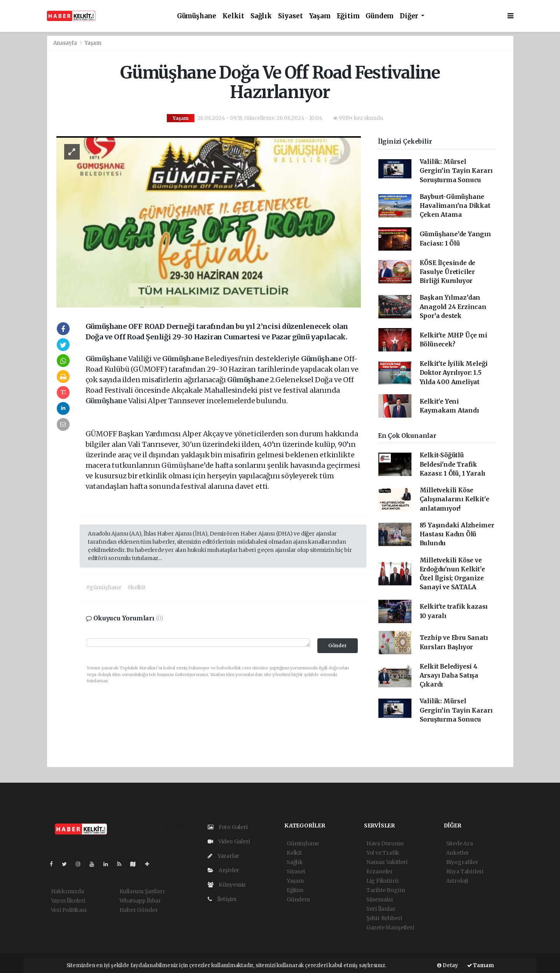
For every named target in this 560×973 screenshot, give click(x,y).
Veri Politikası (69, 910)
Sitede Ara (459, 843)
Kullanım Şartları (142, 891)
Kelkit (233, 16)
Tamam (480, 965)
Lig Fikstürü (382, 881)
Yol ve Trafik (383, 853)
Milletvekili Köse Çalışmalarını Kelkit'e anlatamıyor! (454, 499)
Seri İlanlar (381, 909)
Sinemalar (380, 899)
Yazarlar (223, 856)
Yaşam (320, 16)
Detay (448, 965)
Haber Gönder (139, 910)
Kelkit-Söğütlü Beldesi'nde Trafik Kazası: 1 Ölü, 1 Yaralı (453, 464)
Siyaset (290, 16)
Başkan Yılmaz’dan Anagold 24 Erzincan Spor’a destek (453, 307)
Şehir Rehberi (384, 918)
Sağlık (261, 16)
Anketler (458, 853)
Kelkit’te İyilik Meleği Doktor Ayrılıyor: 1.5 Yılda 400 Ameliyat (454, 373)
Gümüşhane (197, 16)
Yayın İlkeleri (68, 901)
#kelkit (136, 587)
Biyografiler (462, 862)
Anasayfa (66, 43)
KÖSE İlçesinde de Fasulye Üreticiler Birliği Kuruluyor (448, 272)
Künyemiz (227, 885)
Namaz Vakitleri (387, 862)
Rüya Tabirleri (465, 871)
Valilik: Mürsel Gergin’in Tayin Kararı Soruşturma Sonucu (456, 171)
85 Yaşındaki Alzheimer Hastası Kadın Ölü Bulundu (457, 534)
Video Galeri (229, 841)
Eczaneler (380, 871)
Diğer (410, 16)
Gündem (380, 16)
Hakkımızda (67, 891)
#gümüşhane (104, 587)
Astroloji (457, 881)
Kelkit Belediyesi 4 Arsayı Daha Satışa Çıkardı (449, 676)
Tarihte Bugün (386, 890)
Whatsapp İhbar (140, 901)
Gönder (338, 645)
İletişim (222, 899)
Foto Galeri (228, 827)
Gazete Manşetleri (390, 927)
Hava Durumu (385, 843)
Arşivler (223, 870)
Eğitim (348, 16)
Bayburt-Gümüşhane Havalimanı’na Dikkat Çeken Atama (455, 206)
